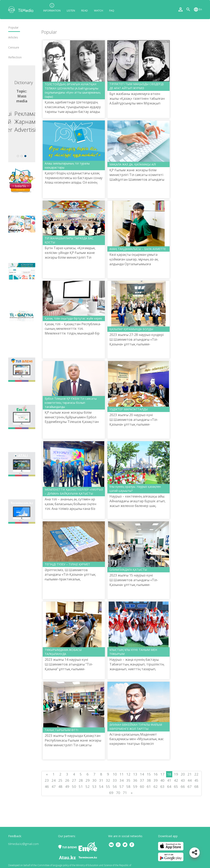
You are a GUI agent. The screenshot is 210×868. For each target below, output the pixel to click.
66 (183, 786)
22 (196, 774)
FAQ (112, 10)
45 (196, 780)
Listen (71, 10)
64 (169, 786)
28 (81, 780)
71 (125, 793)
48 (60, 786)
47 (54, 786)
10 (115, 774)
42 (176, 780)
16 (156, 774)
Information (52, 10)
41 (169, 780)
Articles (13, 37)
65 (176, 786)
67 (190, 786)
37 (142, 780)
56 (115, 786)
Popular (13, 28)
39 (156, 780)
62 (156, 786)
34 (122, 780)
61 (149, 786)
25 (60, 780)
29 (88, 780)
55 (108, 786)
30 (94, 780)
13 (135, 774)
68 (196, 786)
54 (101, 786)
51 (81, 786)
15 (149, 774)
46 (47, 786)
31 (101, 780)
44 (190, 780)
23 (47, 780)
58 (128, 786)
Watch (99, 10)
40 (162, 780)
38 (149, 780)
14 (142, 774)
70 (118, 793)
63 (162, 786)
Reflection (15, 57)
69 (111, 793)
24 (54, 780)
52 (88, 786)
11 (122, 774)
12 (128, 774)
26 (67, 780)
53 (94, 786)
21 (190, 774)
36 (135, 780)
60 (142, 786)
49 (67, 786)
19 (176, 774)
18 (169, 774)
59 (135, 786)
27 (74, 780)
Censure (14, 47)
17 (162, 774)
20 (183, 774)
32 (108, 780)
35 (128, 780)
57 (122, 786)
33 (115, 780)
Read (84, 10)
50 (74, 786)
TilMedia (22, 10)
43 (183, 780)
